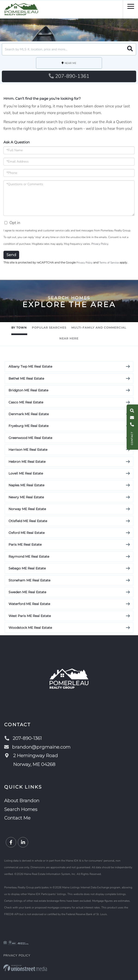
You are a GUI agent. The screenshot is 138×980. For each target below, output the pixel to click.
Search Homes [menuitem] (21, 809)
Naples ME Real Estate (26, 485)
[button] (130, 49)
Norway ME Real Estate (27, 509)
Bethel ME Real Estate (26, 378)
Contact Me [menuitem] (17, 818)
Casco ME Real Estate (26, 402)
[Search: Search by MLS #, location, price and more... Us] (69, 49)
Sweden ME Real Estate (27, 592)
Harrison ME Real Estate (28, 450)
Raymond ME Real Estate (29, 557)
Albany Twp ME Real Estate (30, 366)
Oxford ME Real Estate (27, 533)
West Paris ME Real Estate (30, 616)
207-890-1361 (69, 76)
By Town (19, 328)
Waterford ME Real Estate (29, 604)
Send (11, 255)
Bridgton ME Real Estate (28, 390)
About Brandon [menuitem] (22, 801)
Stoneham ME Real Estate (29, 580)
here (82, 122)
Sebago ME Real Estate (27, 568)
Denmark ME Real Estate (29, 414)
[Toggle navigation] (131, 6)
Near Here (69, 338)
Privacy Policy (100, 244)
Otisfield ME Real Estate (28, 521)
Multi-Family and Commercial (99, 328)
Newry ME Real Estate (26, 497)
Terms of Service (109, 263)
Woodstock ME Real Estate (30, 628)
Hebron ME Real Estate (27, 462)
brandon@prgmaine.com (37, 747)
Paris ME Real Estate (25, 544)
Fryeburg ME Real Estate (28, 426)
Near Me (70, 63)
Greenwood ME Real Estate (30, 438)
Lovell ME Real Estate (26, 473)
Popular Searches (49, 328)
